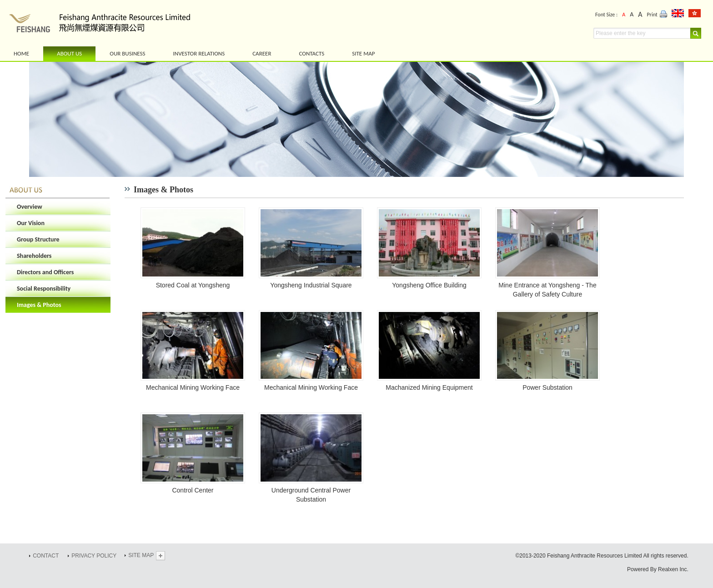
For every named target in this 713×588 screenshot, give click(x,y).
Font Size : (606, 15)
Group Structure (38, 239)
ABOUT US (69, 53)
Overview (30, 207)
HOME (21, 53)
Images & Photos (39, 305)
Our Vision (31, 223)
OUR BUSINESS (127, 53)
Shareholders (34, 256)
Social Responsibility (44, 289)
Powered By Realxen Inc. (658, 569)
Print (657, 15)
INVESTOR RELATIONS (199, 53)
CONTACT (46, 556)
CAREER (262, 53)
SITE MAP (363, 53)
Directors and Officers (45, 272)
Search (695, 33)
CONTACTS (311, 53)
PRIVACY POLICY (94, 556)
